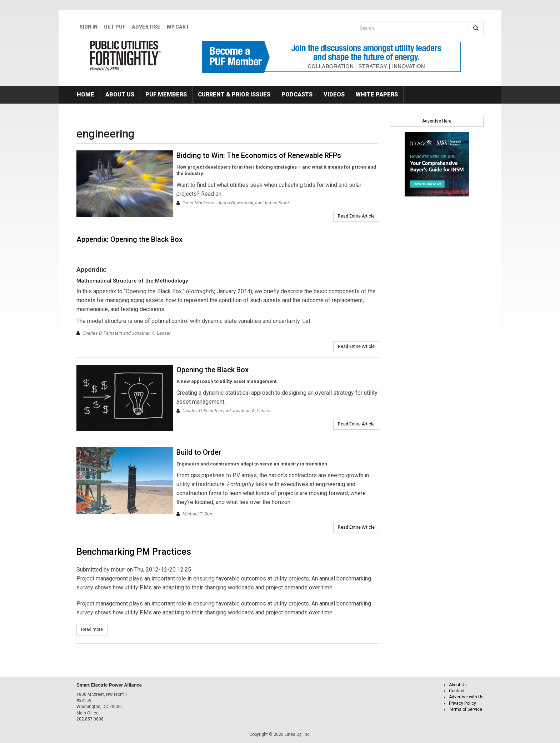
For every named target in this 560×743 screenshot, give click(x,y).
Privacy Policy (462, 703)
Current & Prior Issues (234, 94)
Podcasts (297, 94)
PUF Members (166, 94)
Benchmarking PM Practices (134, 552)
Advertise (146, 27)
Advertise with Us (466, 697)
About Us (120, 94)
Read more (94, 629)
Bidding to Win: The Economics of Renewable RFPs (259, 155)
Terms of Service (466, 709)
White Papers (377, 94)
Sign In (88, 27)
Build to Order (199, 452)
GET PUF (115, 27)
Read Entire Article (356, 216)
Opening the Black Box (212, 370)
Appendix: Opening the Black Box (129, 239)
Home (86, 94)
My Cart (178, 27)
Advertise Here (437, 121)
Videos (334, 94)
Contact (457, 691)
